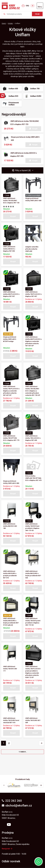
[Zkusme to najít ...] (22, 14)
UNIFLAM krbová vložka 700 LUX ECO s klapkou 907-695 (33, 438)
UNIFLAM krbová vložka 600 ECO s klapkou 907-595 (9, 249)
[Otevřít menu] (40, 6)
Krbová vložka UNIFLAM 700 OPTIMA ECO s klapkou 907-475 (33, 478)
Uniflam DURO (36, 96)
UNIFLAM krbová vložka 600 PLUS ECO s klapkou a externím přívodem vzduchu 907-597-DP (33, 341)
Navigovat (7, 849)
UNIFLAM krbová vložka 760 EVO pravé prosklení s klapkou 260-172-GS (33, 622)
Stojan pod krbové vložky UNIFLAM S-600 (33, 199)
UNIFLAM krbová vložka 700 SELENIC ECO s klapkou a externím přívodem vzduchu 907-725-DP (33, 391)
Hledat (37, 14)
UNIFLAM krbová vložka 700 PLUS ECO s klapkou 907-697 (33, 294)
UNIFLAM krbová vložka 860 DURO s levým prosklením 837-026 (33, 574)
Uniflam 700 (35, 89)
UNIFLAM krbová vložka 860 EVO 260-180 (10, 526)
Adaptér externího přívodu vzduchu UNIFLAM (32, 249)
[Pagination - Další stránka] (42, 743)
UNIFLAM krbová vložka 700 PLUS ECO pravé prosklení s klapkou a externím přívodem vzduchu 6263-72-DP (33, 672)
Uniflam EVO (13, 96)
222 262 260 (12, 801)
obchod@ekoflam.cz (17, 806)
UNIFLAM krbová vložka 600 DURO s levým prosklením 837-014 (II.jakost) (11, 622)
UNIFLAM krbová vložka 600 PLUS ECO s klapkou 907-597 (11, 294)
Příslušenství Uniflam (14, 104)
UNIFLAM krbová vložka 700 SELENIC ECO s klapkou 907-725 (11, 201)
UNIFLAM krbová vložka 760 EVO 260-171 (10, 669)
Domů (4, 23)
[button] (33, 129)
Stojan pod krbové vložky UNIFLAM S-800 (11, 482)
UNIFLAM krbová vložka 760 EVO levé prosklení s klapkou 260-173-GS (32, 527)
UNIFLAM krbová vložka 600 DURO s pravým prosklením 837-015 (10, 574)
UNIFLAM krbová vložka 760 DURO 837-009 (33, 720)
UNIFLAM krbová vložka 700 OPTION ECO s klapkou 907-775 (11, 438)
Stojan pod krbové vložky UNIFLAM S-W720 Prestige (10, 339)
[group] (14, 785)
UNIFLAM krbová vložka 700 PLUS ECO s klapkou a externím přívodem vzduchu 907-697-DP (11, 391)
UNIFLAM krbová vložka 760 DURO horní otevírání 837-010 (11, 720)
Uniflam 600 (13, 89)
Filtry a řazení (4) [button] (24, 170)
